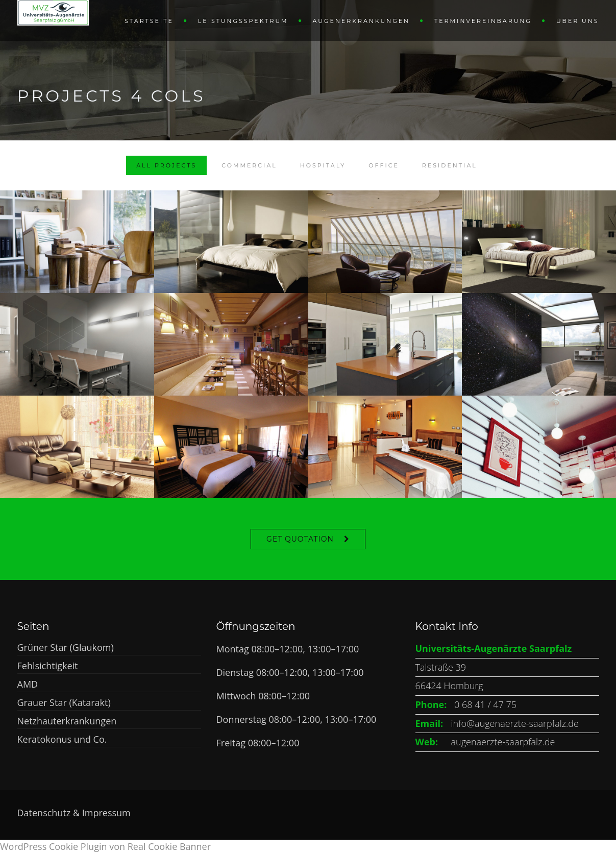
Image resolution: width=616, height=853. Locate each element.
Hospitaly (323, 165)
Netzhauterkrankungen (67, 721)
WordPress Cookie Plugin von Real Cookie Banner (105, 846)
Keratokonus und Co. (62, 739)
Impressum (106, 813)
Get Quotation (300, 539)
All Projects (166, 165)
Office (384, 165)
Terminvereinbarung (483, 21)
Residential (450, 165)
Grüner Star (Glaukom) (66, 647)
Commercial (249, 165)
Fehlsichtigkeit (48, 666)
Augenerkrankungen (361, 21)
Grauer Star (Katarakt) (64, 702)
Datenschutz (45, 813)
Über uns (578, 21)
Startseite (149, 21)
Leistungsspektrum (243, 21)
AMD (28, 684)
